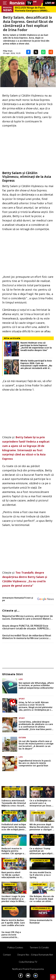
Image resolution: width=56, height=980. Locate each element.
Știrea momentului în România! (41, 922)
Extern (22, 738)
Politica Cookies (15, 947)
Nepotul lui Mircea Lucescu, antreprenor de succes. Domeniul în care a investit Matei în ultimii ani (28, 617)
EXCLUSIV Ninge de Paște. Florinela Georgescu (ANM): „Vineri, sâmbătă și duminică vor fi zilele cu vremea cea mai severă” (34, 9)
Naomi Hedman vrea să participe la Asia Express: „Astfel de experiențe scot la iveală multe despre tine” (36, 347)
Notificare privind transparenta (28, 969)
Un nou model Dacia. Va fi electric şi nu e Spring (41, 875)
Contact (7, 955)
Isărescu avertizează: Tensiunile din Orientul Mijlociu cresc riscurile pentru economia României (14, 803)
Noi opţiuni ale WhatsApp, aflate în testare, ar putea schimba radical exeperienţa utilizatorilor (36, 686)
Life (21, 679)
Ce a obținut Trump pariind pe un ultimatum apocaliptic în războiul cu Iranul (42, 851)
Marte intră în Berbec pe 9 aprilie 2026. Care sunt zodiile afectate (13, 923)
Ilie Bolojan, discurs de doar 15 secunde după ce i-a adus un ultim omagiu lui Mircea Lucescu (42, 899)
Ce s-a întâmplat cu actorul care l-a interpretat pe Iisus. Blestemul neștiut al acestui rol (41, 803)
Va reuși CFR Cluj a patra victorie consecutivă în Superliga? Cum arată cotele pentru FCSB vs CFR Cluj (13, 935)
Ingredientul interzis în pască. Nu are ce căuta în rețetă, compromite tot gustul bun (35, 763)
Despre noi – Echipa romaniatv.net (35, 955)
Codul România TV (28, 962)
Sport (22, 699)
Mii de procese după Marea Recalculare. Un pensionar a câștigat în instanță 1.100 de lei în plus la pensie (42, 827)
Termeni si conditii (39, 947)
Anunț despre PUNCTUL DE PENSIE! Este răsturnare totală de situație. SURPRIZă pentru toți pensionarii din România (25, 627)
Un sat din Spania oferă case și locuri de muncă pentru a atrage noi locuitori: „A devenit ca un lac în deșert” (36, 745)
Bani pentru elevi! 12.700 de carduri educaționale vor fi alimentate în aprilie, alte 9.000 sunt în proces (13, 875)
